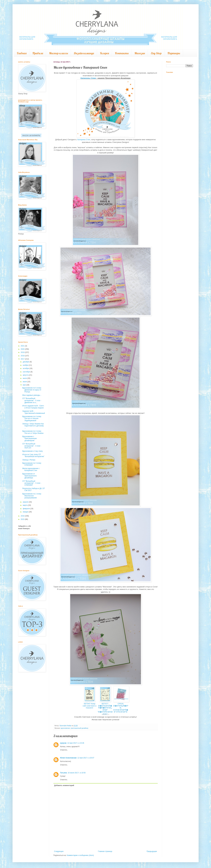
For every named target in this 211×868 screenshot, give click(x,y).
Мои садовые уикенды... (32, 395)
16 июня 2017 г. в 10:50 (77, 773)
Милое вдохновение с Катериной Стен (31, 469)
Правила (38, 53)
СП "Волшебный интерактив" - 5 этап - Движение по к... (32, 400)
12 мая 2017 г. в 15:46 (76, 743)
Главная (22, 53)
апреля (26, 502)
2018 (23, 356)
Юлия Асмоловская (68, 758)
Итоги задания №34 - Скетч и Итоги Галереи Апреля (33, 407)
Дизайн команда (84, 53)
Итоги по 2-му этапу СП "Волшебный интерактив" (33, 455)
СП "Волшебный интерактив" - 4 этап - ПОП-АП (32, 446)
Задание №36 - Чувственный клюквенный (34, 412)
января (26, 512)
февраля (26, 509)
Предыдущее (152, 851)
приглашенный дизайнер (80, 728)
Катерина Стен (84, 140)
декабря (26, 362)
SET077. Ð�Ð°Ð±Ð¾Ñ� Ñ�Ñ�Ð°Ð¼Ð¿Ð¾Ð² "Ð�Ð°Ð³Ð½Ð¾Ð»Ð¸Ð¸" (105, 709)
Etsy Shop (156, 53)
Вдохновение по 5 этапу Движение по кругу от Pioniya (32, 390)
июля (25, 378)
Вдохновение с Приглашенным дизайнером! (29, 439)
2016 (23, 516)
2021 (23, 346)
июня (25, 382)
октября (26, 368)
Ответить (64, 750)
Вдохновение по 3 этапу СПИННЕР (32, 464)
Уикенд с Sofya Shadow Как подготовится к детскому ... (33, 426)
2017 (23, 359)
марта (25, 505)
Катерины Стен (88, 78)
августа (26, 375)
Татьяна (64, 773)
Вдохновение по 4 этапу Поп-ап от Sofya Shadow (33, 432)
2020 (23, 349)
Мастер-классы (58, 53)
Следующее (59, 851)
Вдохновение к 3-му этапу (32, 451)
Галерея (104, 53)
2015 (23, 519)
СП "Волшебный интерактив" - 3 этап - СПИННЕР (32, 483)
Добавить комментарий (64, 785)
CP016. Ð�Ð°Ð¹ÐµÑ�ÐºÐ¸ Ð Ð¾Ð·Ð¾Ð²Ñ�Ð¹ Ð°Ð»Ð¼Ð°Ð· (121, 708)
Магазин (140, 53)
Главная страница (105, 851)
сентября (27, 372)
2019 (23, 352)
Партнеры (174, 53)
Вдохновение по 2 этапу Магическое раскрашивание (32, 496)
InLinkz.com (106, 715)
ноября (26, 365)
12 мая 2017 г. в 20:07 (86, 758)
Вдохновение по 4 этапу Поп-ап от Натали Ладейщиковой (32, 419)
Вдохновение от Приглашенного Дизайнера (29, 476)
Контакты (122, 53)
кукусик (63, 743)
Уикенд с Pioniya (29, 460)
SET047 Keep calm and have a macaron (90, 706)
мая (24, 385)
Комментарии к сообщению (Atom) (80, 855)
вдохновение (65, 728)
